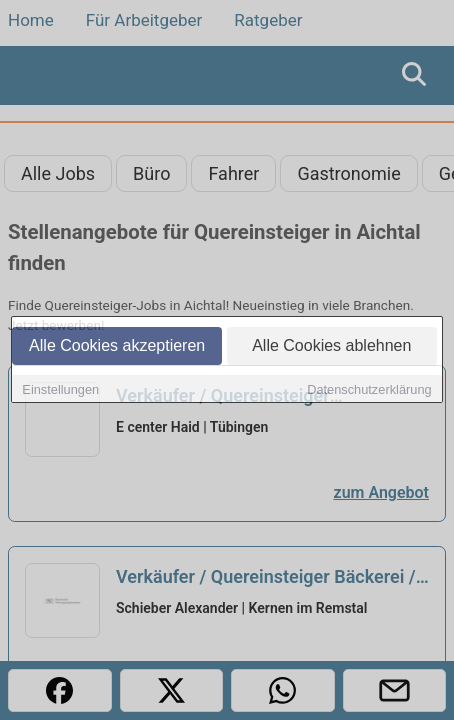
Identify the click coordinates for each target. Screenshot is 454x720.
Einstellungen (60, 389)
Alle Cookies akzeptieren (117, 345)
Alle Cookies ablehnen (331, 345)
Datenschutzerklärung (369, 389)
